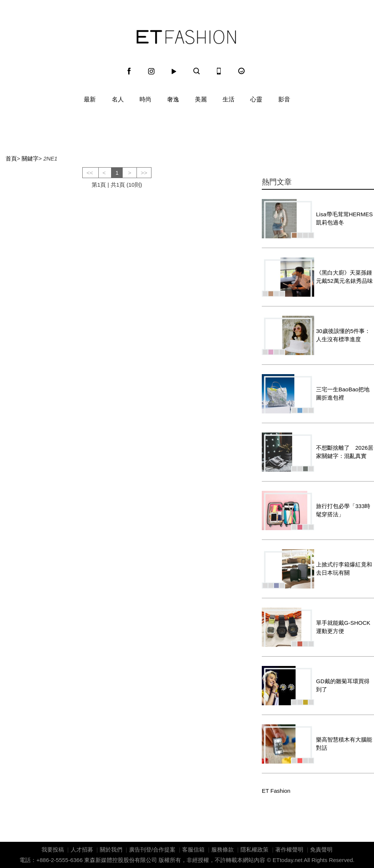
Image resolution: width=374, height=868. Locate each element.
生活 (229, 99)
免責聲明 (321, 849)
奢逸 (173, 99)
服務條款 (223, 849)
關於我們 (111, 849)
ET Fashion (186, 37)
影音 (284, 99)
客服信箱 (193, 849)
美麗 (201, 99)
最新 (90, 99)
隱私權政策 (255, 849)
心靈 (256, 99)
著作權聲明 (289, 849)
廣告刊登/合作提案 (152, 849)
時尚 (145, 99)
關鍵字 (30, 158)
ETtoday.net (288, 860)
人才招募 (82, 849)
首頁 (11, 158)
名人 (118, 99)
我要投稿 (53, 849)
